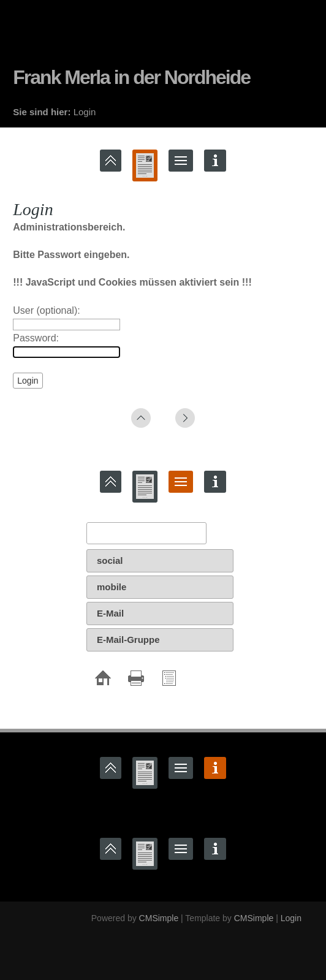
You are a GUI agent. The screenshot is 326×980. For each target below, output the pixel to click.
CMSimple (159, 918)
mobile (112, 587)
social (110, 560)
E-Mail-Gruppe (128, 640)
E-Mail (110, 613)
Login (291, 918)
